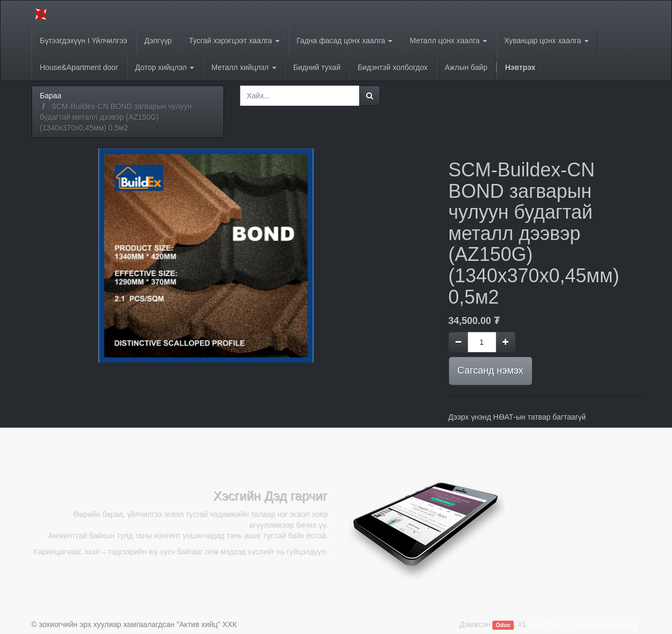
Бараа (51, 96)
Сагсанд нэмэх (491, 370)
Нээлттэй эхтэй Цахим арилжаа (583, 624)
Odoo (503, 625)
